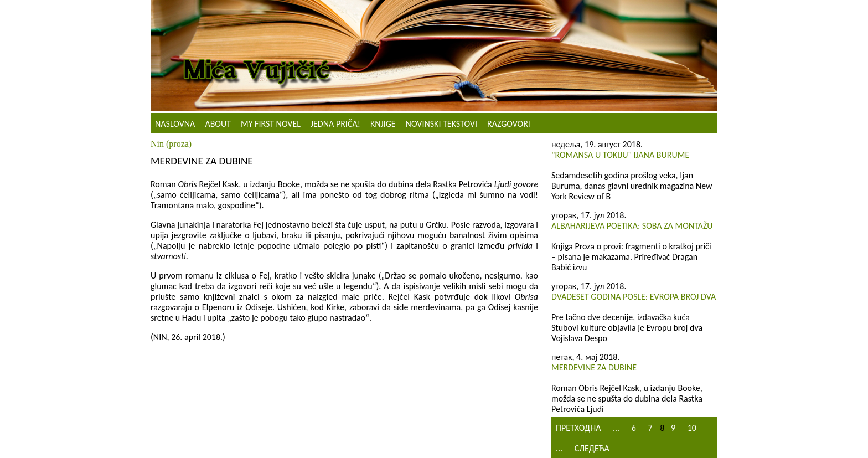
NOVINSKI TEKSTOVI (441, 124)
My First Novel (271, 124)
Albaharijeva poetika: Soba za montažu (632, 226)
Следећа (592, 448)
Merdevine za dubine (594, 367)
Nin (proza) (171, 144)
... (616, 428)
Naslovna (175, 124)
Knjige (383, 124)
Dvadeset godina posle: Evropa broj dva (634, 297)
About (218, 124)
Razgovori (509, 124)
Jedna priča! (335, 124)
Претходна (578, 428)
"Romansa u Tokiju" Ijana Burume (620, 155)
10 (692, 428)
